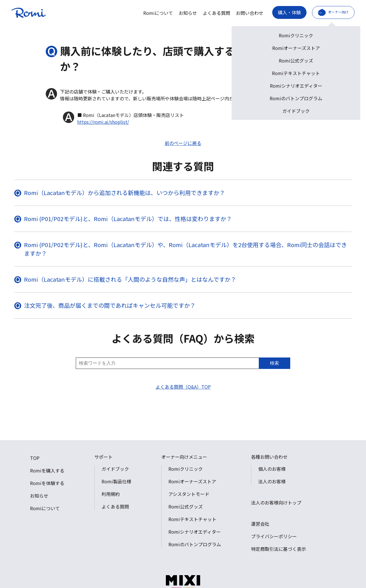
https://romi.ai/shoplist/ (103, 122)
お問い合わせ (250, 13)
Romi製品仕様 (116, 481)
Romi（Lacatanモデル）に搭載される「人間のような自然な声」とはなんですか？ (130, 279)
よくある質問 (216, 13)
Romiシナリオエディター (195, 532)
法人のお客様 (272, 481)
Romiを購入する (47, 470)
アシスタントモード (189, 494)
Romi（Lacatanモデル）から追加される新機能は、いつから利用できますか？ (125, 193)
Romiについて (158, 13)
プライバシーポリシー (274, 536)
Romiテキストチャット (192, 519)
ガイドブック (115, 469)
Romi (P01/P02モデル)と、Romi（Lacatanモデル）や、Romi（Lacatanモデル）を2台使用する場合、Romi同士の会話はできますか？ (185, 249)
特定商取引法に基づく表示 (279, 549)
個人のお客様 (272, 469)
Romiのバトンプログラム (195, 544)
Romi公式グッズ (186, 506)
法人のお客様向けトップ (276, 502)
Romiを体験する (47, 483)
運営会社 (260, 524)
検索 (274, 363)
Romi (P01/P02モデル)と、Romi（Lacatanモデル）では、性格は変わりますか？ (128, 219)
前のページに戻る (183, 143)
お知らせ (188, 13)
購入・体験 (289, 12)
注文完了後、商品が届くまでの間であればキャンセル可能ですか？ (110, 305)
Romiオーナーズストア (192, 481)
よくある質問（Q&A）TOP (183, 387)
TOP (35, 458)
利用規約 (111, 494)
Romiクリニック (186, 469)
